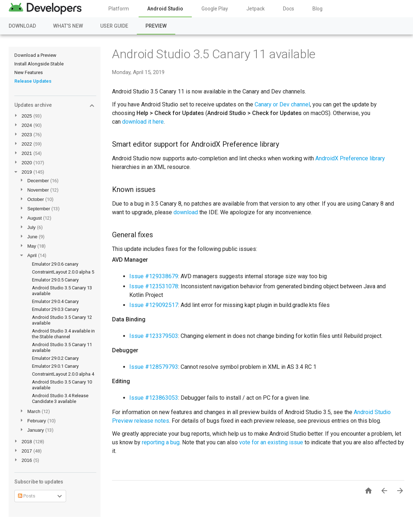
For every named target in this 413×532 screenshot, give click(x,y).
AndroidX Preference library (350, 158)
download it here (143, 122)
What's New (68, 26)
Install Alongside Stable (39, 64)
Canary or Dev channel (282, 104)
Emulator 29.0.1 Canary (55, 366)
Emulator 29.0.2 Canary (55, 358)
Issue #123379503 (154, 336)
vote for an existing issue (271, 442)
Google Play (215, 9)
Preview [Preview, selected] (156, 26)
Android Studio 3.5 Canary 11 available (214, 54)
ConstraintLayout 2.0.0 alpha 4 (63, 374)
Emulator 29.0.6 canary (55, 264)
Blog (317, 9)
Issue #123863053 (154, 398)
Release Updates (33, 81)
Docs (289, 9)
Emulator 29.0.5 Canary (55, 280)
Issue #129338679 (154, 276)
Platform (119, 9)
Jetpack (256, 9)
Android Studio (165, 9)
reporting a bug (161, 442)
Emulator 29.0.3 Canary (55, 309)
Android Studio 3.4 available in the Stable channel (63, 334)
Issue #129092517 (154, 305)
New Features (29, 72)
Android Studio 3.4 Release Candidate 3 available (60, 398)
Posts (27, 496)
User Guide (114, 26)
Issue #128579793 (154, 367)
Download (22, 26)
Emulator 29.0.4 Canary (55, 301)
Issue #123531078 (154, 286)
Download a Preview (35, 55)
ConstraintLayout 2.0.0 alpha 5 (63, 272)
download (186, 212)
